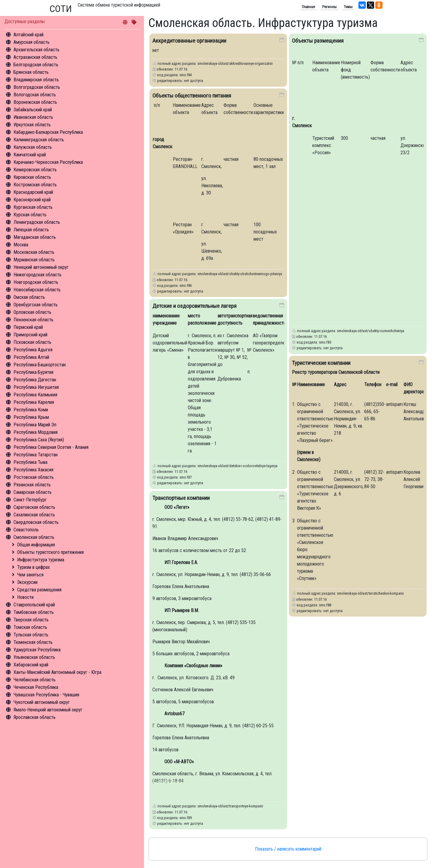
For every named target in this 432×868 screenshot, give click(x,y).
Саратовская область (34, 507)
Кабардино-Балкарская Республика (48, 132)
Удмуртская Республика (37, 650)
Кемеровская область (35, 170)
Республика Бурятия (33, 372)
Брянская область (31, 72)
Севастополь (26, 530)
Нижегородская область (37, 275)
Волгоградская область (37, 87)
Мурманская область (34, 260)
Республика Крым (31, 417)
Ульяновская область (34, 657)
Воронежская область (35, 102)
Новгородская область (36, 282)
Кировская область (32, 177)
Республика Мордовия (36, 432)
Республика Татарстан (36, 455)
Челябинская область (34, 680)
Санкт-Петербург (30, 500)
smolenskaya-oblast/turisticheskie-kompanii (370, 593)
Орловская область (32, 312)
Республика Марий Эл (35, 425)
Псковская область (32, 342)
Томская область (30, 627)
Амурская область (31, 42)
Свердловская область (36, 522)
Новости (25, 597)
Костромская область (35, 185)
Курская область (30, 215)
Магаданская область (35, 237)
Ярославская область (34, 717)
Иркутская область (32, 125)
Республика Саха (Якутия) (39, 440)
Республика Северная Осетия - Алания (51, 447)
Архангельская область (36, 50)
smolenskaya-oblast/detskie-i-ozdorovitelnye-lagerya (237, 466)
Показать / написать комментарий (288, 849)
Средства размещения (39, 590)
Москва (21, 245)
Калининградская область (39, 140)
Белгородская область (36, 65)
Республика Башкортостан (40, 365)
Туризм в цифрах (33, 567)
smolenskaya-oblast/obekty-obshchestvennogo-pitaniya (240, 274)
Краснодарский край (33, 192)
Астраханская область (35, 57)
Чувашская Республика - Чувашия (46, 695)
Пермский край (28, 327)
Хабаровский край (31, 665)
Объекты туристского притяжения (50, 552)
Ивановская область (33, 117)
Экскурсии (27, 582)
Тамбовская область (34, 612)
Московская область (34, 252)
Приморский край (30, 335)
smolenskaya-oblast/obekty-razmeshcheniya (370, 331)
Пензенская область (33, 320)
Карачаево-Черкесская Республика (48, 162)
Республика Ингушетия (36, 387)
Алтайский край (28, 35)
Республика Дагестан (35, 380)
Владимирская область (36, 80)
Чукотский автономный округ (42, 702)
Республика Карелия (34, 402)
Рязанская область (32, 485)
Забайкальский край (33, 110)
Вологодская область (35, 95)
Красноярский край (32, 200)
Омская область (29, 297)
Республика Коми (31, 410)
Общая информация (36, 545)
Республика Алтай (31, 357)
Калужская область (33, 147)
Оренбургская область (36, 305)
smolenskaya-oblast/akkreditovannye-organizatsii (235, 63)
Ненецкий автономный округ (41, 267)
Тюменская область (33, 642)
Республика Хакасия (33, 470)
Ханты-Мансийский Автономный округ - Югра (57, 672)
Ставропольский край (34, 605)
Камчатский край (30, 155)
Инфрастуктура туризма (41, 560)
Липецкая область (31, 230)
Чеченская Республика (36, 687)
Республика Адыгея (33, 350)
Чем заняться (30, 575)
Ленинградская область (37, 222)
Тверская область (31, 620)
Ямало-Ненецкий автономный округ (48, 710)
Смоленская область (34, 537)
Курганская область (33, 207)
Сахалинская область (34, 515)
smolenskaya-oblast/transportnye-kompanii (230, 806)
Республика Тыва (30, 462)
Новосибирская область (37, 290)
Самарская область (33, 492)
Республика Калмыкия (35, 395)
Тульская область (31, 635)
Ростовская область (34, 477)
